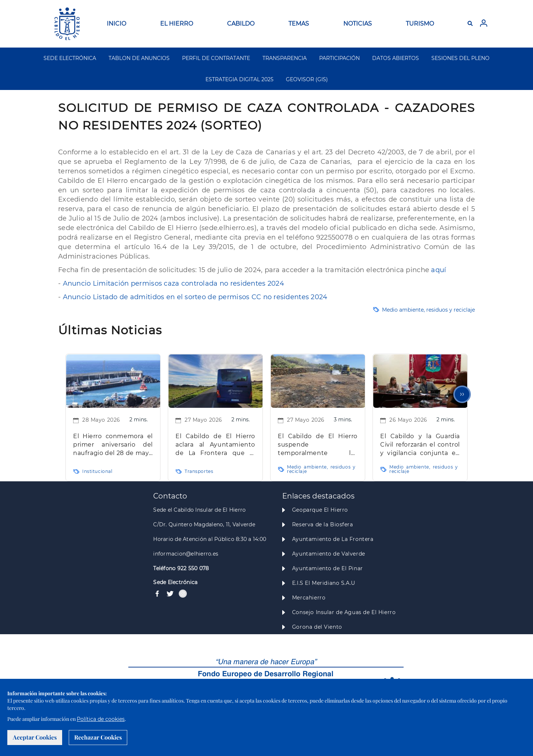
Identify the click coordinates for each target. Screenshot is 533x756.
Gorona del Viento (317, 627)
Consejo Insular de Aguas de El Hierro (344, 612)
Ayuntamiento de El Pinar (328, 568)
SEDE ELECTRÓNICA (70, 58)
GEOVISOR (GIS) (307, 79)
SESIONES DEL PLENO (460, 58)
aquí (439, 270)
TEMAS (299, 24)
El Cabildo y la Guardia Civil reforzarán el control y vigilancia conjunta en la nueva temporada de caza (420, 445)
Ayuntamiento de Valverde (329, 554)
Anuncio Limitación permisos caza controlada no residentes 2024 (173, 283)
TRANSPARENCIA (285, 58)
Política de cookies (101, 719)
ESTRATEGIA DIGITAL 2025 (239, 79)
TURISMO (420, 24)
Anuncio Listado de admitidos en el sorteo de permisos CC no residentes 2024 (195, 297)
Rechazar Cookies (98, 737)
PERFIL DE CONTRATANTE (216, 58)
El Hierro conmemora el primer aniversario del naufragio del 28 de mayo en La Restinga (113, 445)
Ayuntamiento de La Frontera (333, 539)
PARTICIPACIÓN (339, 58)
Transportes (199, 471)
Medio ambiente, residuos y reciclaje (428, 310)
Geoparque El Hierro (320, 510)
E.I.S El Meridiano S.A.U (324, 583)
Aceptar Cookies (35, 737)
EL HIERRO (177, 24)
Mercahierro (309, 598)
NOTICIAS (358, 24)
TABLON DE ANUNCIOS (139, 58)
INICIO (116, 24)
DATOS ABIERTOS (396, 58)
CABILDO (241, 24)
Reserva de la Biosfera (323, 524)
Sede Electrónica (175, 582)
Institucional (97, 471)
